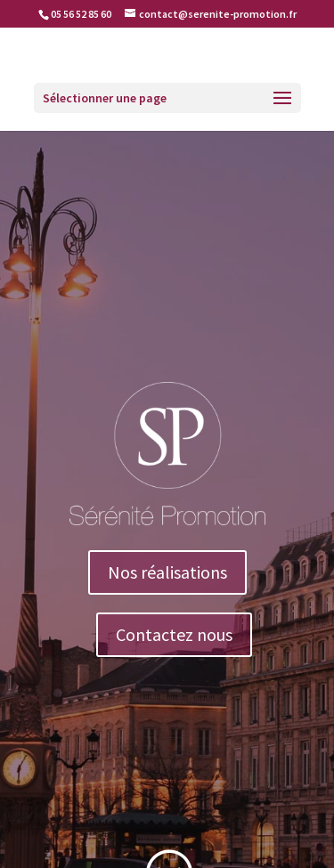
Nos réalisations (167, 572)
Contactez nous (174, 634)
